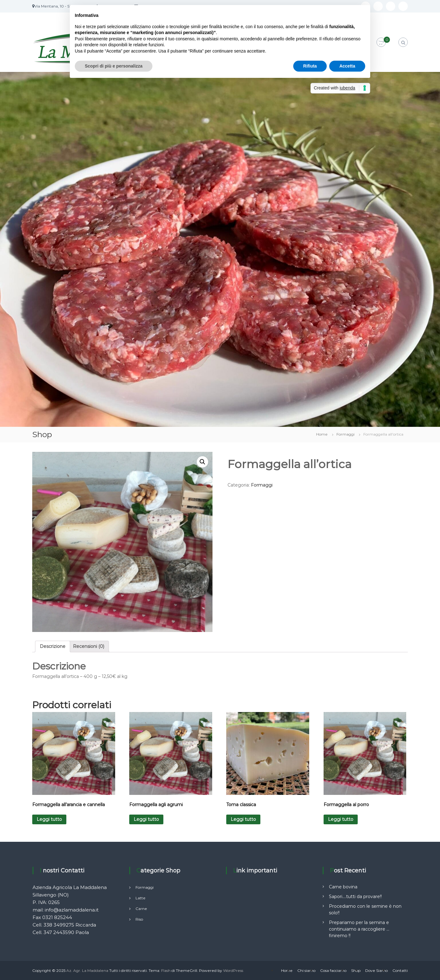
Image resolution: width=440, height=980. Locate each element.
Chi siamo (306, 970)
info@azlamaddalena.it (72, 910)
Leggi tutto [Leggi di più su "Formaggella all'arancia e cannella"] (49, 819)
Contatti (400, 970)
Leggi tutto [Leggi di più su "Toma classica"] (243, 819)
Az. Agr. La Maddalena (87, 970)
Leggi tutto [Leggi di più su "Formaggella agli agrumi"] (146, 819)
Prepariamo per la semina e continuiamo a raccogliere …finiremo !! (359, 929)
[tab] (53, 647)
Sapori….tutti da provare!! (355, 897)
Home (322, 434)
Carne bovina (343, 887)
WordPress (233, 970)
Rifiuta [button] (310, 66)
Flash (166, 970)
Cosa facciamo (333, 970)
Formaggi (345, 434)
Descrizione (53, 646)
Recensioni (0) (89, 646)
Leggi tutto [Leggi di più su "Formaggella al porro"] (341, 819)
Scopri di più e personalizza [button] (114, 66)
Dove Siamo (376, 970)
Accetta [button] (347, 66)
